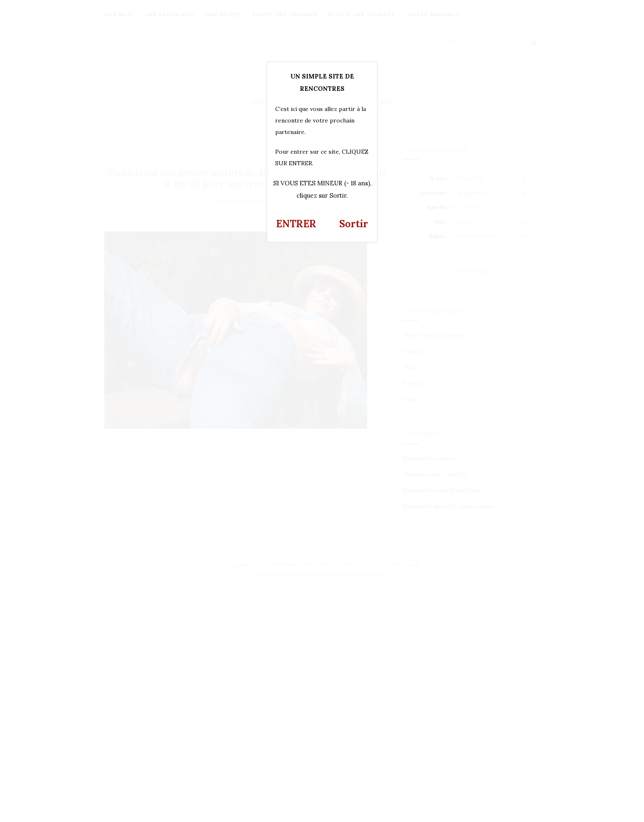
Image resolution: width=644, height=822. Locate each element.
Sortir (354, 224)
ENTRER (296, 224)
